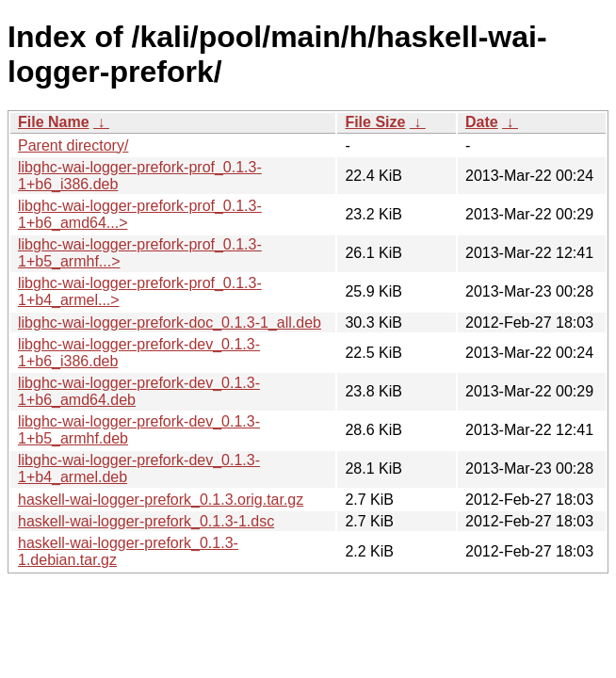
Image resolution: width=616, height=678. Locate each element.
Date (482, 122)
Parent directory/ (73, 145)
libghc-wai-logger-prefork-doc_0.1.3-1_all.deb (170, 323)
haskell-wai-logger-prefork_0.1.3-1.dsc (146, 521)
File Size (375, 122)
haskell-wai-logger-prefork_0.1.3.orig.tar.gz (161, 500)
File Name (54, 122)
